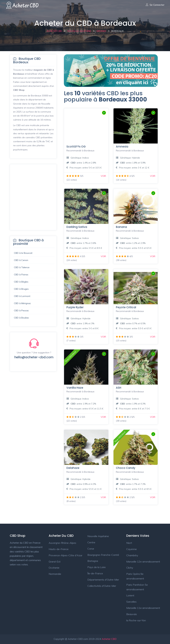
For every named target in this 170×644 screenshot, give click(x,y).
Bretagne (93, 561)
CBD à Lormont (22, 296)
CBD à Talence (22, 267)
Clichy (130, 568)
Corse (91, 549)
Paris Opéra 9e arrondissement (135, 576)
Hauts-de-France (59, 549)
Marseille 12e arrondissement (143, 562)
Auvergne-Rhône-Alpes (62, 543)
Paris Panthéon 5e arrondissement (137, 587)
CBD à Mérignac (22, 303)
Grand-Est (55, 562)
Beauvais (132, 614)
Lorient (130, 595)
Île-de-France (95, 573)
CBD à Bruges (21, 289)
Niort (129, 543)
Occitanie (54, 568)
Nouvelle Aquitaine (98, 536)
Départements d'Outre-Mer (103, 580)
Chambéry (132, 555)
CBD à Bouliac (21, 318)
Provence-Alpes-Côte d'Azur (65, 555)
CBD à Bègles (21, 282)
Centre (91, 542)
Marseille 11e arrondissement (143, 608)
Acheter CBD (109, 639)
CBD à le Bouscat (23, 253)
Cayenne (132, 549)
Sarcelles (131, 602)
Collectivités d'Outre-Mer (102, 586)
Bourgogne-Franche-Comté (103, 555)
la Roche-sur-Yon (136, 620)
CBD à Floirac (21, 275)
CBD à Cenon (21, 260)
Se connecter (155, 5)
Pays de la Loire (97, 567)
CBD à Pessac (21, 310)
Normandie (55, 574)
